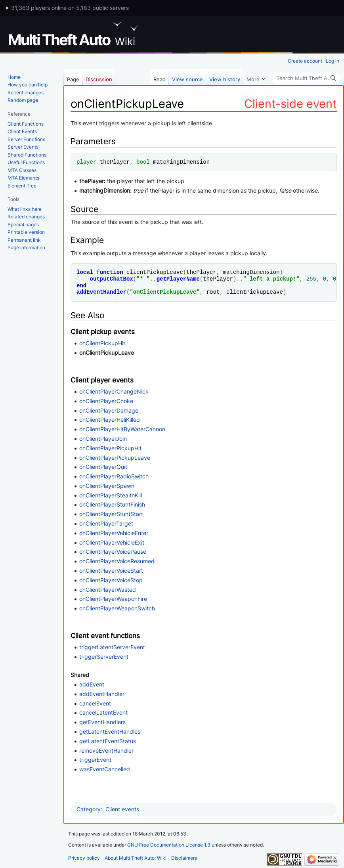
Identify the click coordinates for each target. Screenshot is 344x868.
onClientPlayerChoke (106, 401)
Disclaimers (184, 858)
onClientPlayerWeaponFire (113, 599)
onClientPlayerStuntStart (111, 514)
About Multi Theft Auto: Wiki (136, 858)
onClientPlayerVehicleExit (112, 542)
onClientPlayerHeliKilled (110, 420)
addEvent (92, 684)
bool (143, 162)
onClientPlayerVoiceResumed (117, 561)
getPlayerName (178, 279)
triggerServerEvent (104, 657)
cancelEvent (95, 703)
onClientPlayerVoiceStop (111, 580)
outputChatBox (112, 279)
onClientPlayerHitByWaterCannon (122, 429)
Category (89, 809)
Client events (122, 809)
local (85, 272)
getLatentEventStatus (108, 741)
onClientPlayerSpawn (107, 486)
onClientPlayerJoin (103, 439)
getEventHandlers (102, 722)
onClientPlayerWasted (108, 590)
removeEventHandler (106, 750)
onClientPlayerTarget (106, 523)
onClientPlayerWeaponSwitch (117, 608)
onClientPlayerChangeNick (114, 391)
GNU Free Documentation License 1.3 (169, 845)
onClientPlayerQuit (103, 467)
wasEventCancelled (105, 769)
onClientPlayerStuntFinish (112, 504)
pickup (283, 279)
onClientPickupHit (102, 343)
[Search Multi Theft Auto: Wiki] (306, 78)
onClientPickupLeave (165, 292)
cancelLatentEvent (103, 712)
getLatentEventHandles (110, 731)
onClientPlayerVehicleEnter (114, 533)
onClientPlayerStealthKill (111, 495)
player (86, 162)
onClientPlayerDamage (109, 410)
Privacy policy (84, 858)
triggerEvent (95, 760)
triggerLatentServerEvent (112, 647)
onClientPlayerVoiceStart (111, 571)
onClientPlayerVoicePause (113, 552)
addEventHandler (101, 292)
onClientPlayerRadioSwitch (114, 476)
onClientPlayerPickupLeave (115, 458)
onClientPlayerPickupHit (110, 448)
